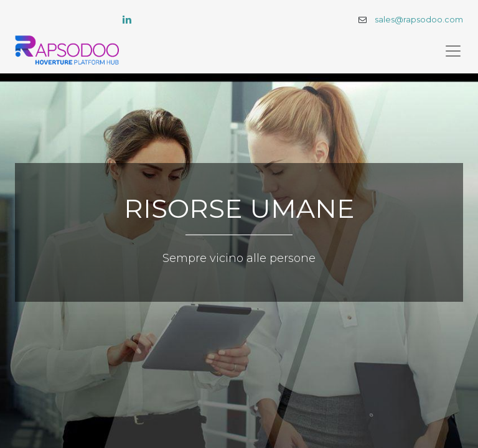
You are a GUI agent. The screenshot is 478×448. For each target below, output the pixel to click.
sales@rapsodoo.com (419, 20)
